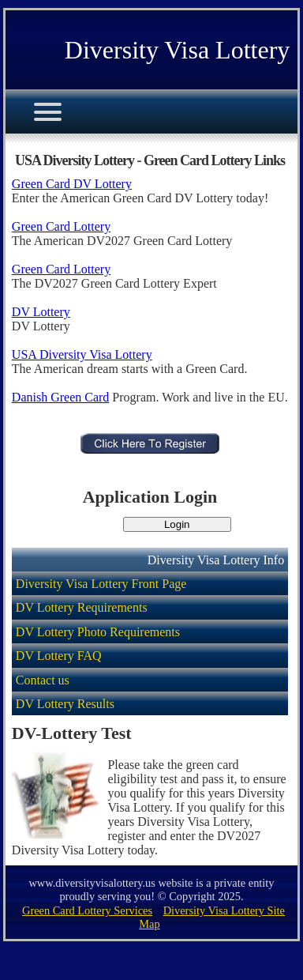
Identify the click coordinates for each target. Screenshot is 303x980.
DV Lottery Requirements (82, 607)
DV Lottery (41, 312)
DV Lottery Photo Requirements (98, 632)
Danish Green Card (61, 397)
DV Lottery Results (65, 704)
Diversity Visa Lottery (177, 50)
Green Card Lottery (61, 226)
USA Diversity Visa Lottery (82, 354)
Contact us (43, 680)
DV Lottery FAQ (59, 656)
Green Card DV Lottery (72, 184)
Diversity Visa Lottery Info (216, 560)
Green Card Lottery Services (87, 910)
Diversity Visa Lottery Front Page (101, 584)
